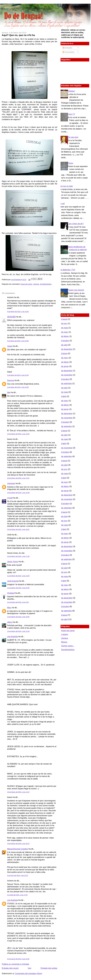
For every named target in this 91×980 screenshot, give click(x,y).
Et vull (62, 204)
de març (65, 332)
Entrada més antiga (49, 968)
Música (64, 642)
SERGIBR (11, 317)
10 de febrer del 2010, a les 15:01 (18, 529)
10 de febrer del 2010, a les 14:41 (18, 478)
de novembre (67, 375)
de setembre (66, 384)
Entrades (67, 48)
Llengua (36, 284)
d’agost (64, 319)
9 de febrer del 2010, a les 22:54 (18, 375)
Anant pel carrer (26, 284)
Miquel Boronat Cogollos (18, 849)
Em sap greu (73, 137)
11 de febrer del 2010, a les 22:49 (18, 588)
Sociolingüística (46, 284)
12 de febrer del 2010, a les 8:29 (18, 602)
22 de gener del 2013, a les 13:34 (18, 959)
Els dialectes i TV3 (67, 270)
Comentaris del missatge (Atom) (29, 974)
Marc (9, 608)
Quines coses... (68, 646)
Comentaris (69, 52)
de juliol (64, 345)
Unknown (11, 483)
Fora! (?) (71, 114)
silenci (10, 622)
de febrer (65, 336)
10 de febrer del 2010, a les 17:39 (18, 556)
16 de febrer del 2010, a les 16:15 (18, 844)
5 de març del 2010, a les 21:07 (18, 876)
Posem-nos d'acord (76, 290)
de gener (65, 366)
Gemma (11, 380)
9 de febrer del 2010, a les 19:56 (18, 341)
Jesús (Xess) (13, 562)
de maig (65, 328)
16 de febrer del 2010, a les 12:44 (18, 792)
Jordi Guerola (13, 581)
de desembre (67, 349)
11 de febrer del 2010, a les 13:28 (18, 576)
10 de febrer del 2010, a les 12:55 (18, 434)
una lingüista (16, 280)
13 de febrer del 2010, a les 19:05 (18, 617)
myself (10, 498)
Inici (29, 968)
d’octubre (65, 341)
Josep (10, 346)
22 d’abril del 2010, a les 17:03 (17, 895)
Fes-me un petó (66, 186)
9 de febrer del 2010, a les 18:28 (18, 312)
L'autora (65, 634)
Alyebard (11, 593)
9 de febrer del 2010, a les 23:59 (18, 387)
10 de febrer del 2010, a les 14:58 (18, 493)
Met (9, 392)
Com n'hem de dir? (76, 224)
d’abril (64, 396)
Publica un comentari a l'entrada (15, 964)
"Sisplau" (71, 91)
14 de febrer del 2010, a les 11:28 (18, 631)
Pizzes (70, 163)
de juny (64, 323)
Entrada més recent (10, 968)
